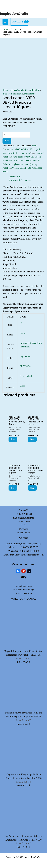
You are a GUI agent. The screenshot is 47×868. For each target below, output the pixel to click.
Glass (22, 386)
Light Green (25, 356)
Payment (24, 529)
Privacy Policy (23, 533)
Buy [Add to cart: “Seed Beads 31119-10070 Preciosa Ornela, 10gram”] (13, 439)
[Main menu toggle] (5, 22)
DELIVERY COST (23, 514)
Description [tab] (14, 177)
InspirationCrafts (14, 14)
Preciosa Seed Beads (21, 168)
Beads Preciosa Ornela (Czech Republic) (21, 90)
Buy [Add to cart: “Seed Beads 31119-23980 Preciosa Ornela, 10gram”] (13, 488)
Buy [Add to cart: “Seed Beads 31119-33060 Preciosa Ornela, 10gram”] (32, 488)
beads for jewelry (26, 157)
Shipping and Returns (24, 518)
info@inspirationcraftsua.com (29, 555)
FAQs (23, 525)
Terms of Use (23, 522)
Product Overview (23, 593)
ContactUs (24, 510)
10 (21, 323)
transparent (30, 94)
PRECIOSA (25, 366)
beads (14, 157)
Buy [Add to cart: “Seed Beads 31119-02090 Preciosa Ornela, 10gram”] (32, 439)
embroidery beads (22, 160)
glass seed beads (22, 164)
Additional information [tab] (20, 180)
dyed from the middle (13, 94)
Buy (7, 141)
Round (23, 333)
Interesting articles (23, 586)
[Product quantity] (16, 135)
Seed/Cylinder (27, 376)
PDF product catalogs (23, 590)
